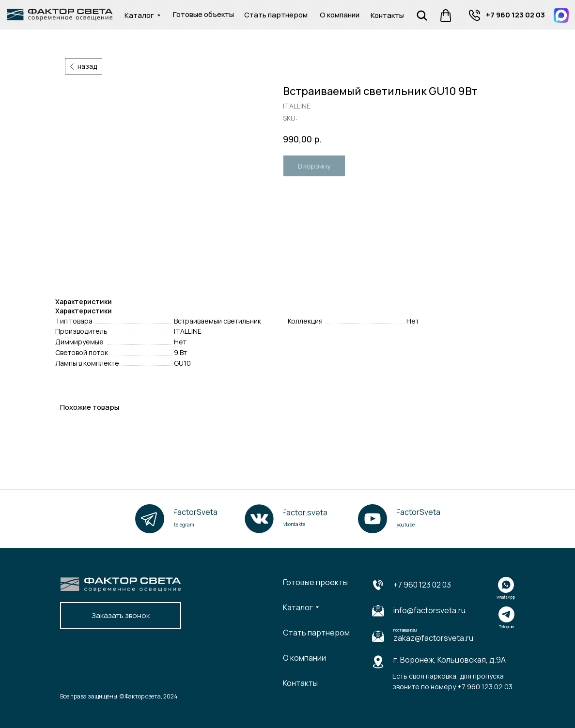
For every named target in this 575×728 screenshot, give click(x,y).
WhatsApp (506, 597)
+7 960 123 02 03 (422, 585)
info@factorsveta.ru (429, 610)
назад (87, 66)
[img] (474, 15)
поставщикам (405, 630)
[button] (121, 615)
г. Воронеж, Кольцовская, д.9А (450, 660)
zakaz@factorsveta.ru (433, 638)
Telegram (506, 627)
